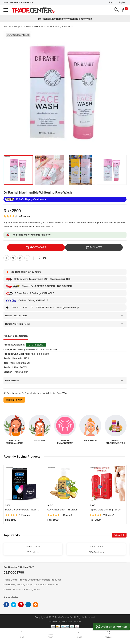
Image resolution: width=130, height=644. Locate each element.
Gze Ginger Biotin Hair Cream (62, 510)
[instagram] (21, 605)
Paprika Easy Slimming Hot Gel (105, 510)
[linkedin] (28, 605)
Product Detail (12, 381)
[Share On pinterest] (20, 258)
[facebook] (6, 605)
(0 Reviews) (24, 216)
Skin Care (40, 441)
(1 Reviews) (24, 515)
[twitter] (14, 605)
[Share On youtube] (27, 258)
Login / (112, 2)
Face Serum (90, 441)
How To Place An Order (16, 316)
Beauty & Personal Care (14, 442)
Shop (17, 26)
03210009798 (14, 573)
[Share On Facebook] (6, 258)
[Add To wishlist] (39, 258)
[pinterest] (36, 605)
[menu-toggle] (6, 10)
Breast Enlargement (65, 442)
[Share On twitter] (13, 258)
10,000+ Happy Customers (31, 199)
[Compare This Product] (45, 258)
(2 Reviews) (109, 515)
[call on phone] (117, 10)
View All (119, 535)
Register (123, 2)
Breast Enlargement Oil (116, 442)
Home (7, 26)
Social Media (11, 597)
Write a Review (14, 400)
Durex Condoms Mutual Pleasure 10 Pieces (27, 510)
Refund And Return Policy (17, 324)
